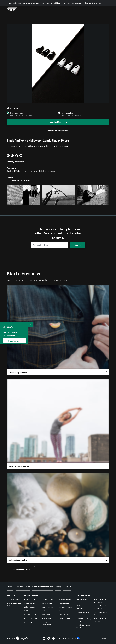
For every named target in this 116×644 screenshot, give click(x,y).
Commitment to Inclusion (42, 586)
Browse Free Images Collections (14, 604)
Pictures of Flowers (31, 618)
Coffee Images (29, 603)
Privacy (58, 586)
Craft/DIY (42, 171)
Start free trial (14, 341)
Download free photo (58, 122)
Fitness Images (64, 618)
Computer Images (65, 607)
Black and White (13, 171)
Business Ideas (82, 599)
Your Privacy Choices (69, 638)
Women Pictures (30, 614)
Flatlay (35, 171)
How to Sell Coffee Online (101, 613)
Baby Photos (29, 622)
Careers (10, 586)
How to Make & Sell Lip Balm (83, 613)
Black (23, 171)
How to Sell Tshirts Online (83, 626)
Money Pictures (47, 607)
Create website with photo (58, 130)
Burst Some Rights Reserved (19, 180)
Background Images (49, 611)
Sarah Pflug (20, 161)
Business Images (30, 599)
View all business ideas (21, 569)
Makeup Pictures (65, 599)
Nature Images (47, 603)
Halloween (51, 171)
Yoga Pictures (47, 618)
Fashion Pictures (48, 599)
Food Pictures (64, 603)
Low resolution (67, 113)
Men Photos (46, 614)
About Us (67, 586)
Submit (78, 245)
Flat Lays (27, 611)
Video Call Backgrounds (46, 623)
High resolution (16, 113)
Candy (29, 171)
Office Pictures (30, 607)
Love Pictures (64, 614)
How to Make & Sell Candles (101, 620)
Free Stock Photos (13, 599)
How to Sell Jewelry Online (84, 620)
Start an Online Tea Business (83, 607)
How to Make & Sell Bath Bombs (101, 601)
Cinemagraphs (64, 611)
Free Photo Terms (23, 586)
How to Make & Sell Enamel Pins (101, 607)
